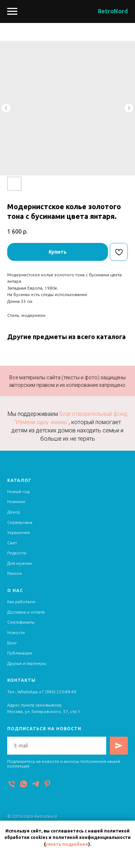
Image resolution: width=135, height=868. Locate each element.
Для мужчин (20, 563)
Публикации (20, 653)
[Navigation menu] (12, 11)
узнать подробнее (67, 844)
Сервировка (20, 522)
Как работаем (21, 602)
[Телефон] (12, 784)
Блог (12, 643)
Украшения (19, 532)
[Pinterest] (47, 784)
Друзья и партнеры (27, 663)
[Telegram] (35, 784)
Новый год (18, 491)
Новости (16, 632)
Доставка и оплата (26, 612)
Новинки (16, 501)
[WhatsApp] (24, 784)
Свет (12, 543)
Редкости (17, 553)
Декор (14, 512)
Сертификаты (21, 622)
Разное (15, 573)
